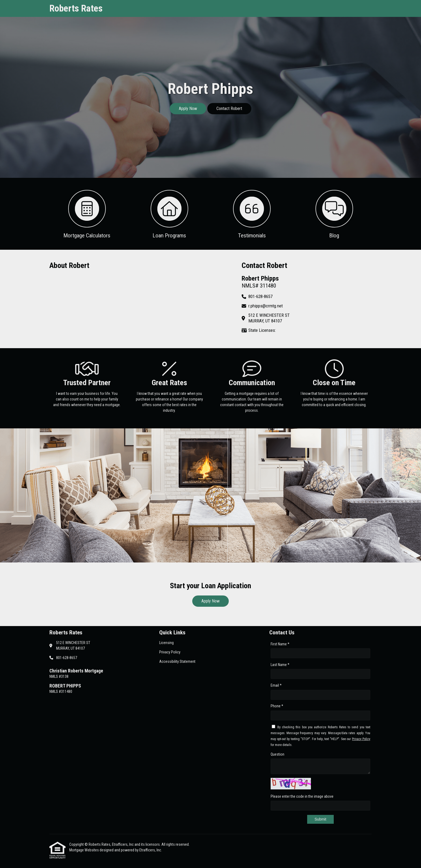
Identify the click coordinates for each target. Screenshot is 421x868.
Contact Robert (229, 108)
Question (277, 754)
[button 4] (334, 214)
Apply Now (188, 108)
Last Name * (280, 665)
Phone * (277, 706)
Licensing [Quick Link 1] (166, 643)
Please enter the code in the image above (302, 796)
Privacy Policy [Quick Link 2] (170, 652)
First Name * (280, 644)
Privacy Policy (361, 739)
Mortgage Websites (84, 850)
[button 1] (87, 214)
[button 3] (252, 214)
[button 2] (169, 214)
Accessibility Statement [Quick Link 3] (177, 661)
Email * (276, 685)
